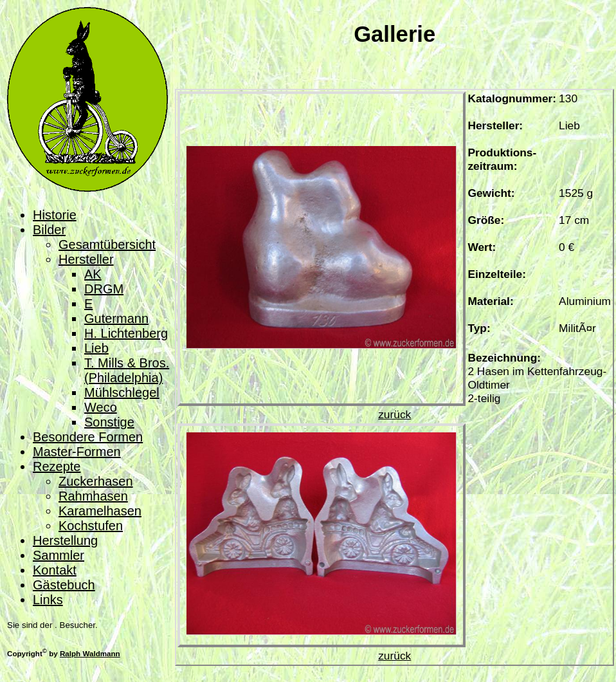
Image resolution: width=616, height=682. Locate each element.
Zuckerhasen (96, 481)
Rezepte (57, 466)
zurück (394, 414)
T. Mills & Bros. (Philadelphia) (127, 370)
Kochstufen (91, 526)
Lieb (96, 348)
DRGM (104, 289)
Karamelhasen (100, 511)
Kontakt (55, 570)
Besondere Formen (88, 437)
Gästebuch (64, 585)
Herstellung (65, 540)
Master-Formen (77, 452)
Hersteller (86, 259)
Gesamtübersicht (107, 244)
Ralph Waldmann (90, 653)
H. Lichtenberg (126, 333)
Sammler (59, 555)
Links (48, 600)
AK (93, 274)
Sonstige (109, 422)
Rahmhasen (93, 496)
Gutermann (116, 318)
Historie (55, 215)
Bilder (49, 230)
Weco (101, 407)
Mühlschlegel (122, 392)
